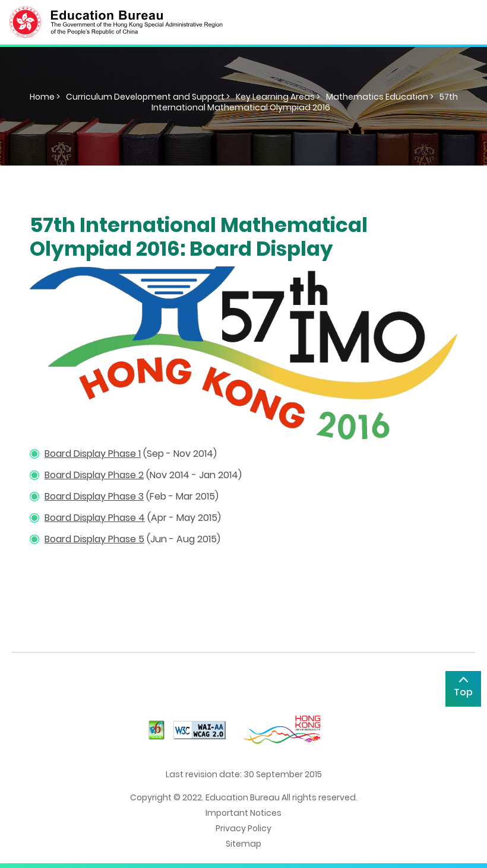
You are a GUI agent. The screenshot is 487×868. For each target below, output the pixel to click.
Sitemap (243, 844)
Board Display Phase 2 (94, 475)
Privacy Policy (243, 828)
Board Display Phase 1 (93, 454)
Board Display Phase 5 (94, 539)
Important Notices (243, 813)
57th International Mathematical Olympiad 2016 (305, 102)
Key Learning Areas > (278, 97)
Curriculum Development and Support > (148, 97)
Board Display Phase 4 (95, 518)
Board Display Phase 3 (94, 496)
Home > (45, 97)
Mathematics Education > (380, 97)
